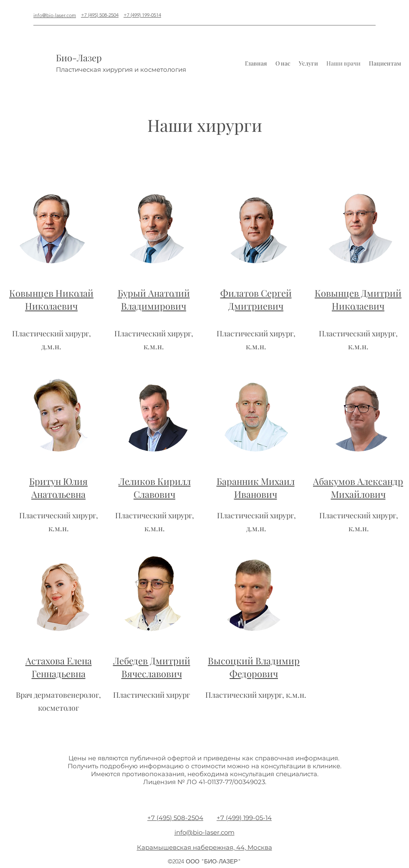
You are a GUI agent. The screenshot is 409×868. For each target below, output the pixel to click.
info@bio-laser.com (55, 15)
